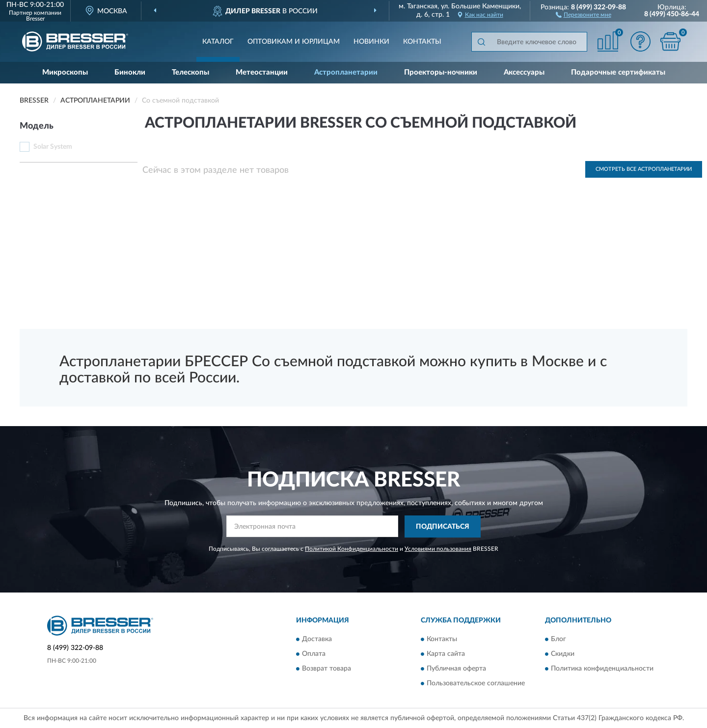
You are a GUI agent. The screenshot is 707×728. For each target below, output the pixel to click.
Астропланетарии (346, 72)
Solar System (53, 147)
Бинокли (130, 72)
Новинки (371, 42)
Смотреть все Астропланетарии (644, 169)
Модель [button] (37, 126)
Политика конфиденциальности (602, 669)
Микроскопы (65, 72)
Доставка (317, 640)
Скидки (563, 654)
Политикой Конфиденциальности (352, 549)
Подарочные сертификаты (618, 72)
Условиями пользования (438, 549)
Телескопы (190, 72)
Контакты (422, 42)
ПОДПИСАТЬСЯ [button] (443, 527)
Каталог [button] (218, 42)
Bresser (35, 19)
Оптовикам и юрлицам (294, 42)
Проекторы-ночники (441, 72)
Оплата (314, 654)
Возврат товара (326, 669)
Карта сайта (446, 654)
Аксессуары (524, 72)
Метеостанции (262, 72)
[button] (584, 14)
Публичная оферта (456, 669)
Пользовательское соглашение (476, 684)
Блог (558, 640)
